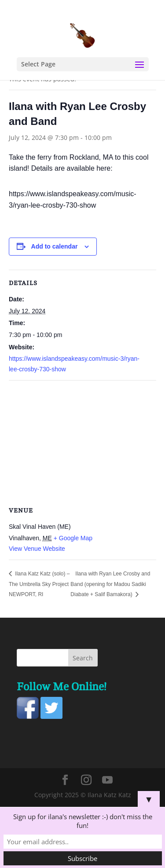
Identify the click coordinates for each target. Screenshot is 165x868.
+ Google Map (73, 538)
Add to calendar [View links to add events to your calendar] (55, 246)
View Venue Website (37, 549)
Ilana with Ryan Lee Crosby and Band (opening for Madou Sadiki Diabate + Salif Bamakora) (110, 584)
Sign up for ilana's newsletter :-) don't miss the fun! (83, 821)
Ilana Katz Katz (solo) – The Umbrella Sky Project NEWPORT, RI (39, 584)
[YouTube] (107, 780)
